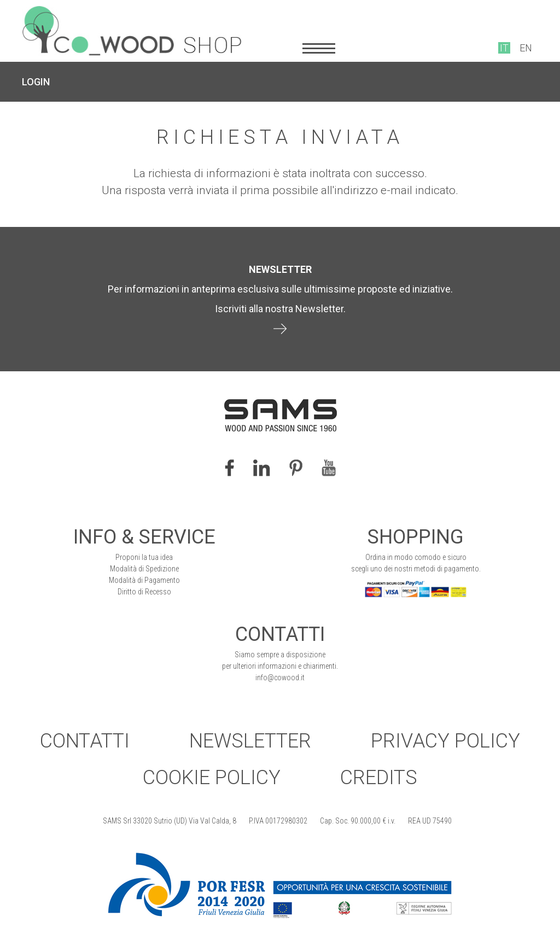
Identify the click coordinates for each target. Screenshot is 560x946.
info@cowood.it (280, 678)
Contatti (85, 741)
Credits (379, 778)
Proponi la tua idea (144, 557)
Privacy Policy (445, 741)
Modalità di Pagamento (144, 580)
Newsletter (250, 741)
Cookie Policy (212, 778)
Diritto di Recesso (144, 592)
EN (526, 48)
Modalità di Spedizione (144, 569)
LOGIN (36, 82)
